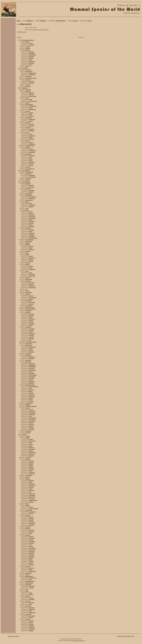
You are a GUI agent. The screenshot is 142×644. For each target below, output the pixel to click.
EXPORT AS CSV (22, 32)
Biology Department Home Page (126, 636)
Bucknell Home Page (13, 636)
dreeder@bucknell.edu (79, 641)
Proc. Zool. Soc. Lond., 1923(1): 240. (39, 30)
